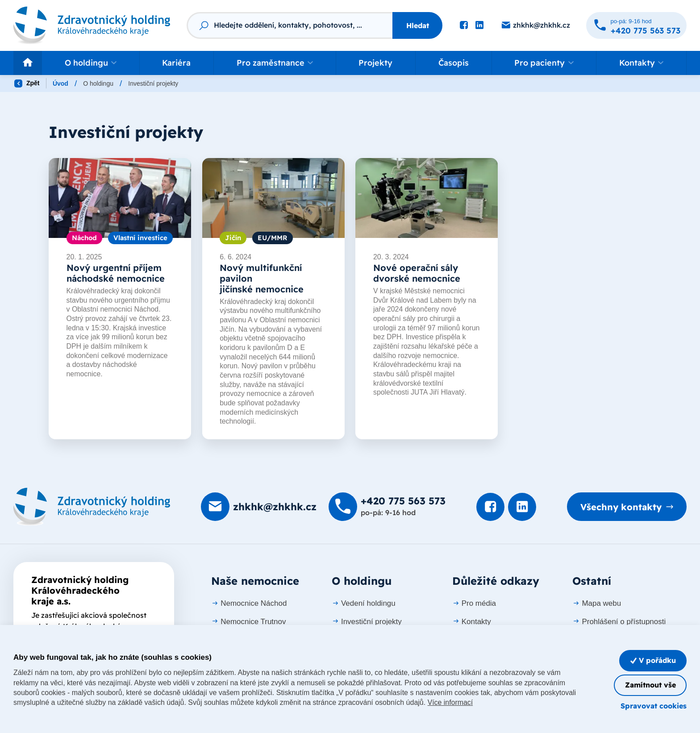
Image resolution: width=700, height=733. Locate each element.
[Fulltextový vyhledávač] (290, 25)
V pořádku (653, 660)
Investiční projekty (367, 621)
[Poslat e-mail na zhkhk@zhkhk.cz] (535, 25)
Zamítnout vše (650, 685)
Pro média (474, 603)
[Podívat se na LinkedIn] (479, 25)
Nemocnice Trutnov (248, 621)
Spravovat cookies (654, 706)
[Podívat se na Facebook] (464, 25)
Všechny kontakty (621, 507)
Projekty (375, 62)
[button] (91, 63)
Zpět (27, 83)
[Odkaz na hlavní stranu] (92, 25)
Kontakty (472, 621)
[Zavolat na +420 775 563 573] (636, 25)
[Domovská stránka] (92, 507)
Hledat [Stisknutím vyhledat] (418, 25)
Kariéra (176, 62)
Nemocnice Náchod (249, 603)
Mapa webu (597, 603)
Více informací (450, 702)
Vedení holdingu (364, 603)
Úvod (60, 83)
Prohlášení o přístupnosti (619, 621)
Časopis (454, 62)
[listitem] (120, 299)
